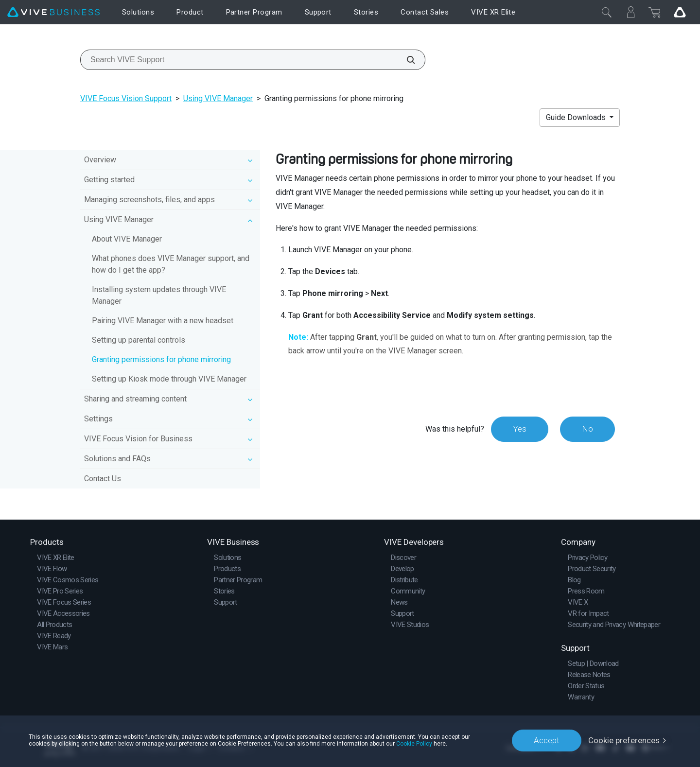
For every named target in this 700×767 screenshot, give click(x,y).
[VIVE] (53, 12)
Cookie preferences (624, 740)
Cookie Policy (414, 744)
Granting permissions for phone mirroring (161, 359)
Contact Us (103, 479)
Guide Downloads (577, 117)
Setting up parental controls (139, 340)
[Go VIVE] (680, 12)
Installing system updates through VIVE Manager (159, 295)
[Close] (607, 12)
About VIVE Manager (127, 239)
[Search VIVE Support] (405, 60)
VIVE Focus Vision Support (126, 98)
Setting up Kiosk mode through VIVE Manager (169, 379)
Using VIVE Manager (218, 98)
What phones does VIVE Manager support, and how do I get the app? (171, 264)
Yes (520, 429)
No (587, 429)
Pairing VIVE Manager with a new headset (163, 321)
